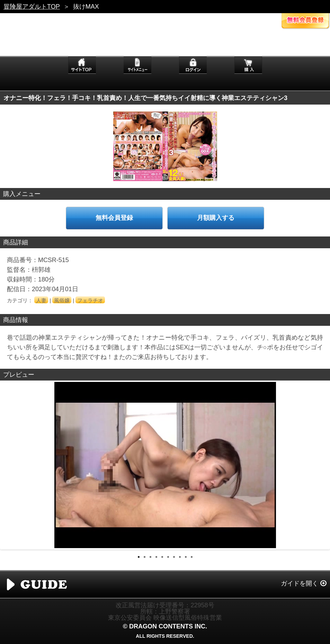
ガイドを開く (300, 583)
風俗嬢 (62, 300)
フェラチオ (90, 300)
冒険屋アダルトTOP (32, 7)
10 (192, 557)
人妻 (41, 300)
